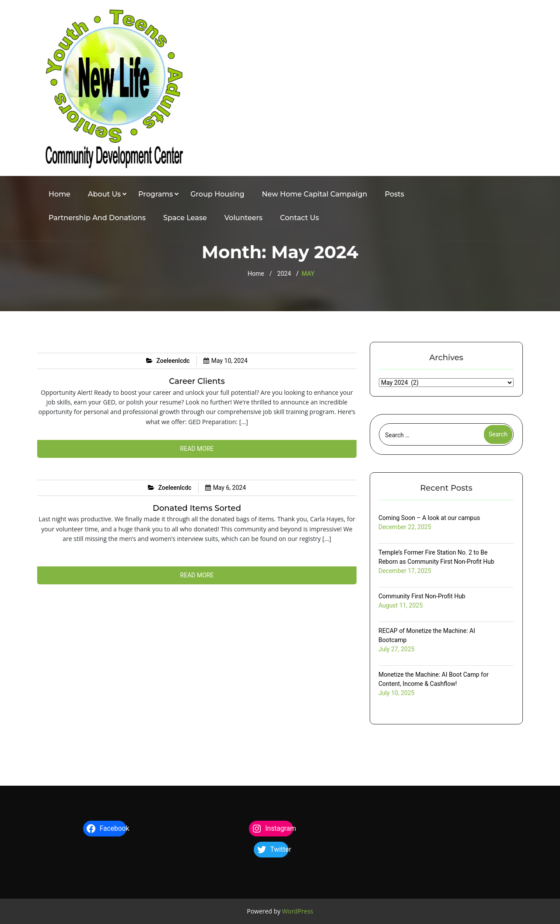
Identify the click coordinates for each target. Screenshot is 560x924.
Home (59, 194)
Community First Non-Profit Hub (422, 596)
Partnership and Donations (97, 218)
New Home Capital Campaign (315, 194)
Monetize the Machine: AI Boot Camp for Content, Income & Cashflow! (434, 679)
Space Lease (185, 218)
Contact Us (299, 218)
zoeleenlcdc (173, 361)
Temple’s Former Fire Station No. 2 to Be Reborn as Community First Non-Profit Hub (436, 557)
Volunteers (243, 218)
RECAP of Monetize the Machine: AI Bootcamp (427, 635)
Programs (156, 194)
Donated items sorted (197, 508)
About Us (104, 194)
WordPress (298, 911)
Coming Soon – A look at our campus (429, 518)
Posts (395, 194)
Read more (197, 449)
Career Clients (197, 381)
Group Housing (217, 194)
